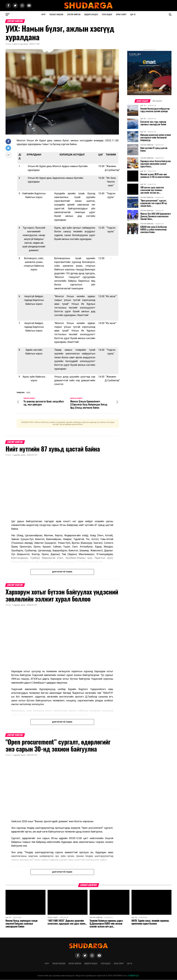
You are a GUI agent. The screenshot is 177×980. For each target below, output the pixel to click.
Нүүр (43, 14)
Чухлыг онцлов (56, 14)
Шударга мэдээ (91, 14)
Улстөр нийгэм (74, 14)
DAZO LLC (133, 976)
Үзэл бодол (107, 14)
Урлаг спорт (121, 14)
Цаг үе (133, 14)
